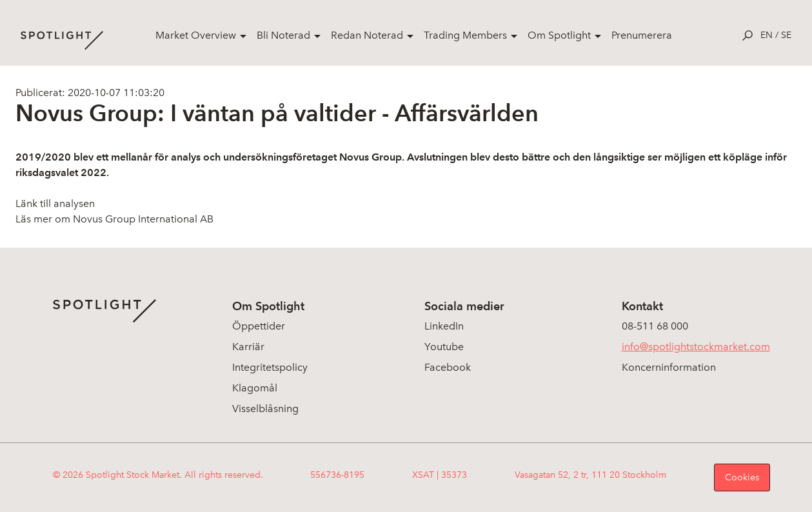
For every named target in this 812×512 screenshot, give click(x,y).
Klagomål (255, 388)
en (767, 35)
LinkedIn (444, 326)
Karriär (248, 347)
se (786, 35)
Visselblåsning (265, 409)
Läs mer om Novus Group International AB (114, 219)
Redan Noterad (367, 35)
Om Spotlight (559, 35)
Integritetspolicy (270, 367)
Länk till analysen (55, 203)
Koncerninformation (669, 367)
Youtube (444, 347)
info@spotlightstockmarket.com (696, 347)
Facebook (448, 367)
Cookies (742, 478)
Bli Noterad (283, 35)
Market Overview (196, 35)
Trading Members (465, 35)
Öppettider (259, 326)
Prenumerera (642, 35)
